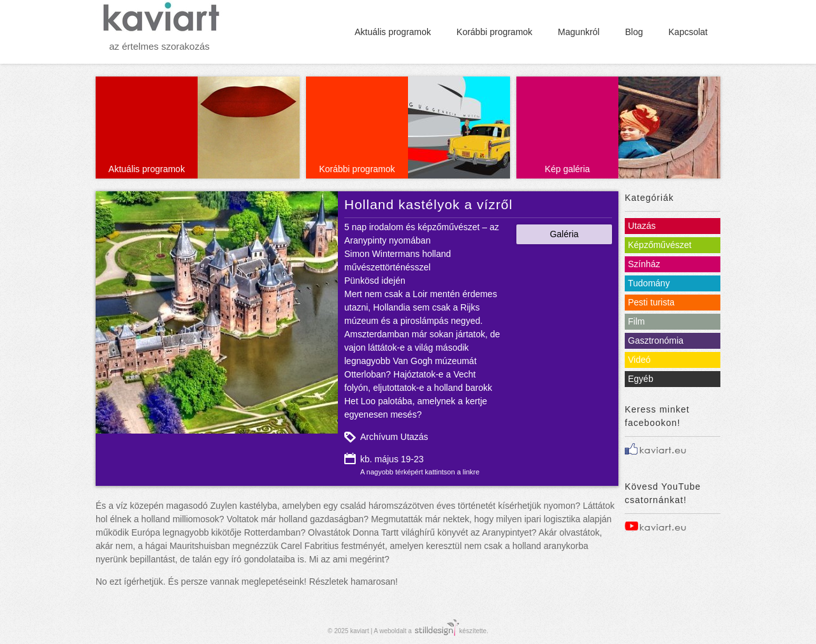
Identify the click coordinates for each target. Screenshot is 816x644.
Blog (634, 32)
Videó (639, 360)
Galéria (564, 234)
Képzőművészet (660, 245)
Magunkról (579, 32)
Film (636, 321)
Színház (644, 264)
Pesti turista (651, 302)
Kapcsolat (688, 32)
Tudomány (649, 283)
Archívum (379, 437)
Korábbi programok (494, 32)
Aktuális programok (393, 32)
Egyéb (641, 379)
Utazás (414, 437)
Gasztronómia (656, 340)
